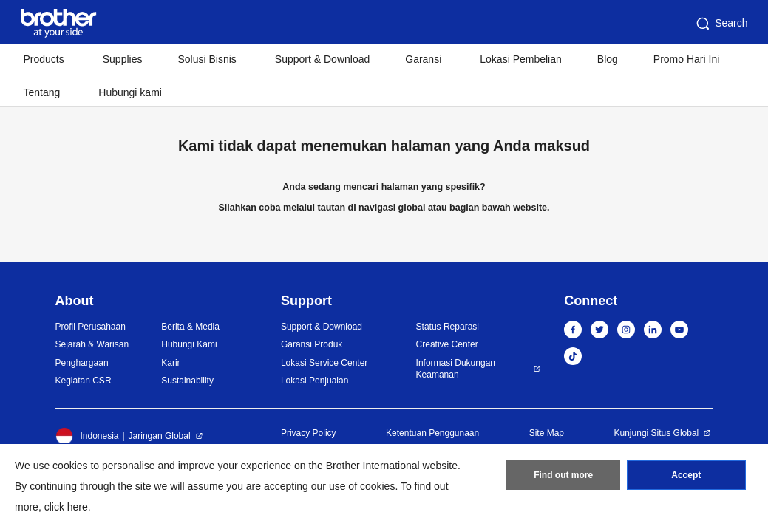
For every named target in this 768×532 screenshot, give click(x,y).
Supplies (123, 59)
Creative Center (447, 344)
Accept (686, 475)
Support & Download (322, 59)
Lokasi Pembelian (521, 59)
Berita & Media (190, 327)
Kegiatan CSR (84, 381)
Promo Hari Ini (686, 59)
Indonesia (87, 436)
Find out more (563, 475)
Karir (170, 363)
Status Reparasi (448, 327)
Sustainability (187, 381)
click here (66, 507)
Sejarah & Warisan (92, 344)
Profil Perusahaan (91, 327)
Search (721, 24)
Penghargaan (82, 363)
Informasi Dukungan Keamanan (456, 369)
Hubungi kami (130, 92)
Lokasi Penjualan (315, 381)
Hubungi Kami (189, 344)
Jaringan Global (160, 436)
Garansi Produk (312, 344)
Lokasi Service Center (324, 363)
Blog (608, 59)
